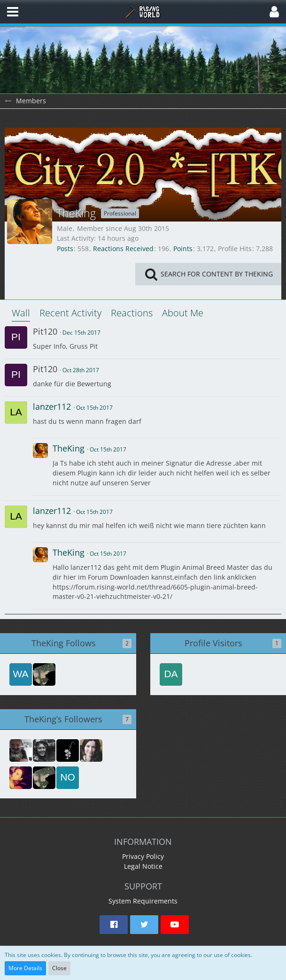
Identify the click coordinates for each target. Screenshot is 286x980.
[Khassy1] (21, 750)
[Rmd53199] (91, 750)
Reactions (132, 313)
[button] (13, 12)
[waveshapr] (21, 674)
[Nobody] (68, 778)
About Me (183, 313)
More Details (25, 968)
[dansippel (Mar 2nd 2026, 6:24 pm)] (171, 674)
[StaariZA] (21, 778)
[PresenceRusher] (68, 750)
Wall (21, 313)
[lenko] (44, 674)
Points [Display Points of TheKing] (183, 249)
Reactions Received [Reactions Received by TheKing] (123, 249)
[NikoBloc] (44, 750)
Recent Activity (70, 313)
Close (59, 968)
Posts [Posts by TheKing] (65, 249)
